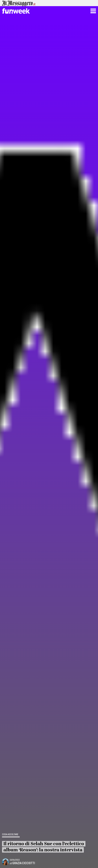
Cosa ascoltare (10, 835)
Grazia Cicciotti (24, 863)
